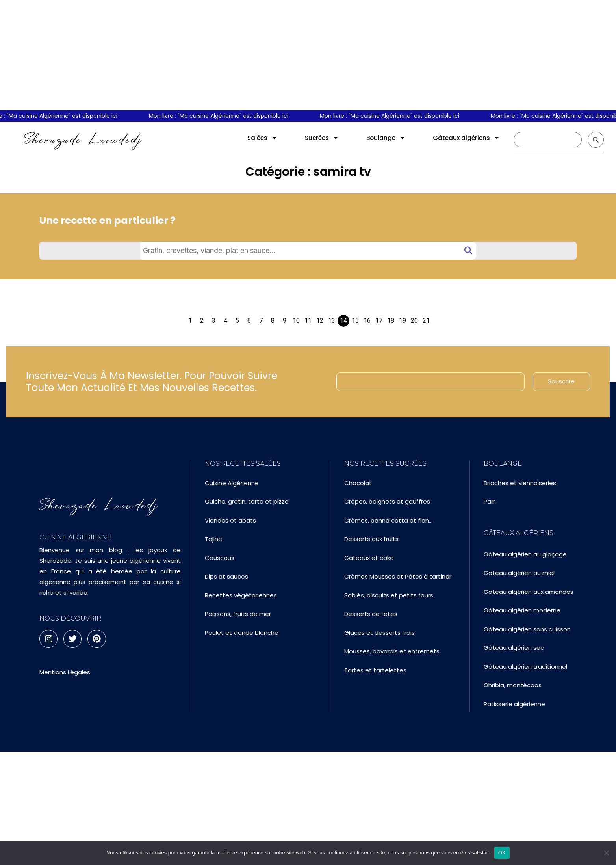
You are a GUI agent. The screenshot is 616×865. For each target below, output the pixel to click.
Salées (262, 138)
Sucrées (322, 138)
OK (502, 853)
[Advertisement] (308, 55)
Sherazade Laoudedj (83, 140)
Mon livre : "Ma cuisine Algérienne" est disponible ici (226, 116)
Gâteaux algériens (466, 138)
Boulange (386, 138)
